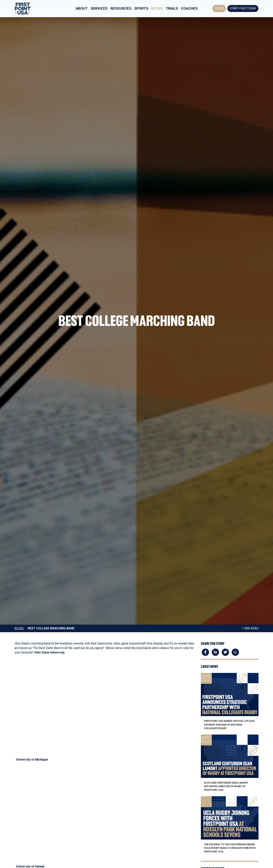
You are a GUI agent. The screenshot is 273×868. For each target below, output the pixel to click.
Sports (141, 8)
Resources (121, 8)
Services (99, 8)
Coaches (189, 8)
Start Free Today (243, 8)
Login (219, 8)
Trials (172, 8)
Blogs (157, 8)
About (82, 8)
